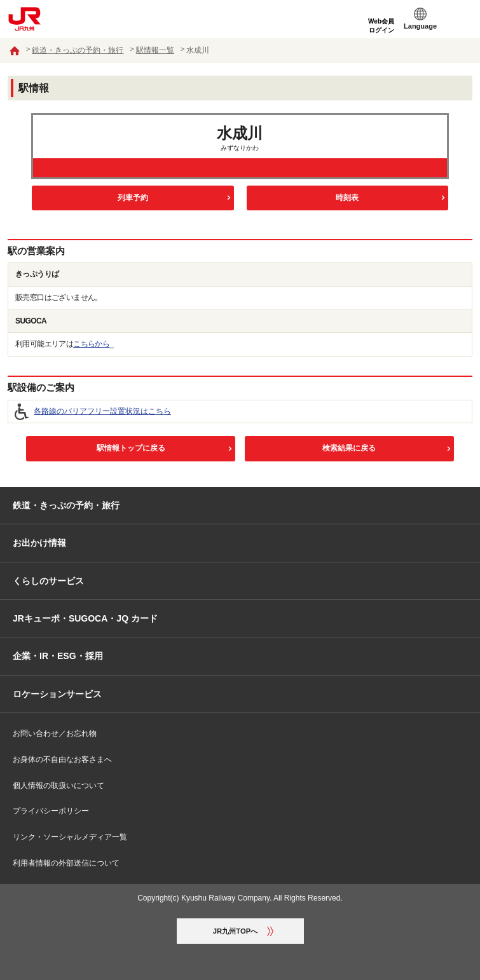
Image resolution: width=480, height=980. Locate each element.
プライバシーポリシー (51, 811)
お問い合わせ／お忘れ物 (55, 733)
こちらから (91, 344)
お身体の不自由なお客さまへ (62, 759)
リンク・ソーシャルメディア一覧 (70, 837)
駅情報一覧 (155, 50)
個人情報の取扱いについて (58, 786)
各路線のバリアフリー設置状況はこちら (102, 411)
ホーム (15, 51)
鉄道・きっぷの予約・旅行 (78, 50)
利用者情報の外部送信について (66, 863)
